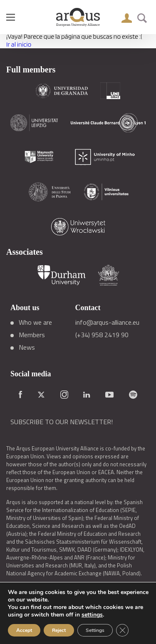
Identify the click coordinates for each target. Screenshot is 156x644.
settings (92, 615)
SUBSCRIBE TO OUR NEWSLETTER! (62, 422)
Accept (24, 630)
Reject (59, 630)
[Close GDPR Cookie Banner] (122, 630)
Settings (95, 630)
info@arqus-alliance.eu (107, 322)
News (27, 347)
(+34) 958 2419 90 (102, 335)
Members (32, 335)
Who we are (35, 322)
